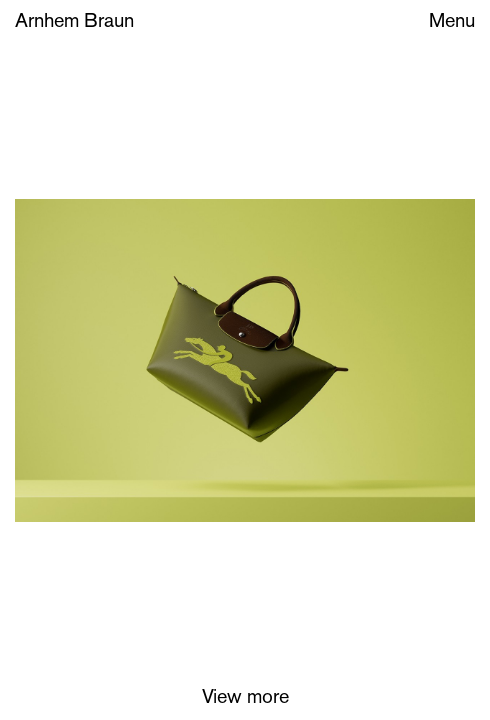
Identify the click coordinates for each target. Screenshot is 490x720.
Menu (452, 22)
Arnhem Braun (74, 22)
